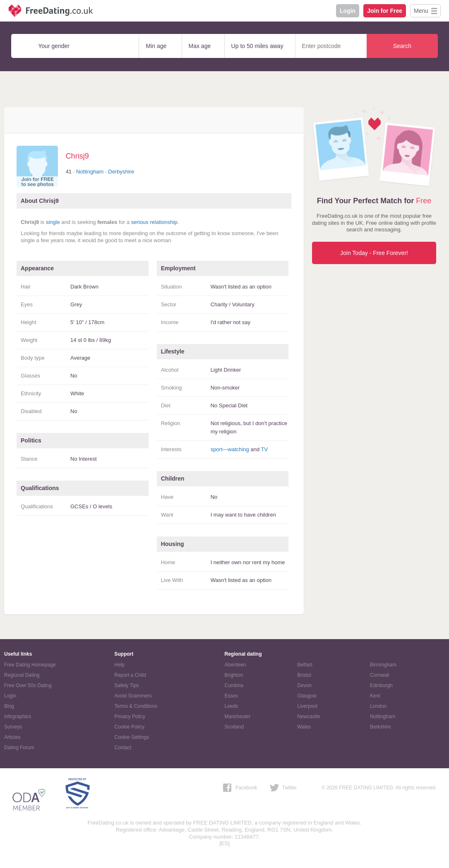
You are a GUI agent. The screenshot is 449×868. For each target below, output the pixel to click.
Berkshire (381, 727)
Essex (232, 696)
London (378, 706)
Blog (9, 706)
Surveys (13, 727)
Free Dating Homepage (30, 665)
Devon (304, 685)
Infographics (18, 717)
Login (348, 11)
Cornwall (380, 675)
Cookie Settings (132, 737)
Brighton (234, 675)
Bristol (304, 675)
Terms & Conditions (136, 706)
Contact (123, 748)
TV (265, 449)
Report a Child (130, 675)
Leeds (232, 706)
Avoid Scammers (133, 696)
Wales (304, 727)
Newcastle (309, 717)
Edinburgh (381, 685)
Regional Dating (22, 675)
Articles (12, 737)
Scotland (234, 727)
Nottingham (90, 172)
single (53, 222)
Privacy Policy (130, 717)
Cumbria (234, 685)
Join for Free (385, 11)
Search (402, 46)
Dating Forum (19, 748)
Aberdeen (235, 665)
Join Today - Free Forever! (374, 253)
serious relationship (154, 222)
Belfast (305, 665)
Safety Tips (126, 685)
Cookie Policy (129, 727)
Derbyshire (121, 172)
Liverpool (307, 706)
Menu (421, 11)
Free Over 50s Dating (28, 685)
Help (119, 665)
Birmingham (383, 665)
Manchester (238, 717)
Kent (375, 696)
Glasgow (307, 696)
